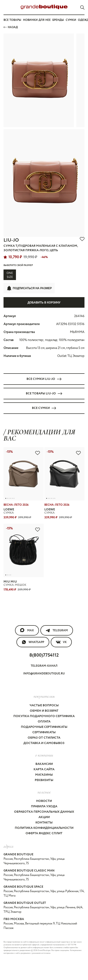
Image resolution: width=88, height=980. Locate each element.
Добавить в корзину (44, 303)
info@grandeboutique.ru (44, 674)
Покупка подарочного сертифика (44, 716)
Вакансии (44, 764)
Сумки (71, 20)
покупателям (44, 696)
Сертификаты (44, 732)
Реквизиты (44, 780)
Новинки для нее (37, 20)
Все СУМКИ (44, 408)
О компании (44, 755)
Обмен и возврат (44, 711)
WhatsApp (33, 642)
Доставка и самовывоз (44, 743)
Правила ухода (44, 806)
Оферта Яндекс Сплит (44, 833)
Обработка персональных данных (44, 812)
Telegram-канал (44, 666)
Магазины (44, 775)
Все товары (12, 20)
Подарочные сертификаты (44, 727)
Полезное (44, 792)
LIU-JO (11, 240)
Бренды (58, 20)
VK (61, 642)
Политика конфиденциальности (44, 828)
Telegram (57, 630)
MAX (27, 630)
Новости (44, 801)
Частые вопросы (44, 705)
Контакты (44, 823)
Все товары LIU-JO (44, 394)
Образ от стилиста (44, 738)
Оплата (44, 722)
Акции (44, 817)
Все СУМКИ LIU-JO (44, 379)
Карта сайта (44, 769)
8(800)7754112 (44, 655)
